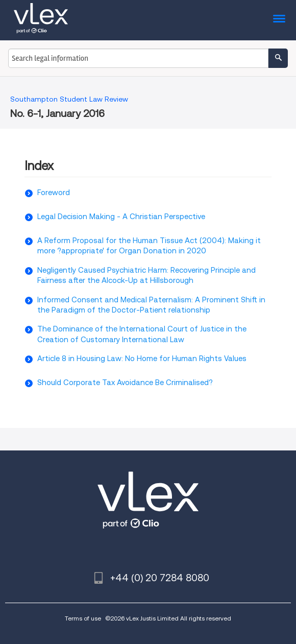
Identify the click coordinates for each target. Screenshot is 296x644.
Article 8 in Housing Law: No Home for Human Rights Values (142, 359)
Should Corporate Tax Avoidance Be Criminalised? (125, 383)
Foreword (54, 193)
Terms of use (83, 618)
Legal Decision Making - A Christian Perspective (121, 217)
